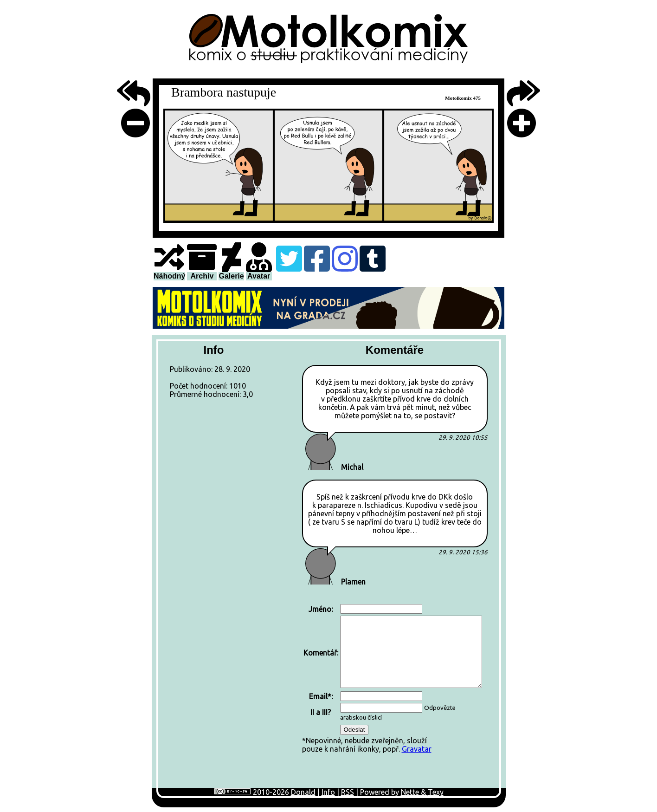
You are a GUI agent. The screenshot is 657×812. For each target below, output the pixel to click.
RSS (348, 792)
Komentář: (321, 653)
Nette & (414, 792)
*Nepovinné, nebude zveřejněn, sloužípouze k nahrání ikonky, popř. (393, 678)
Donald (303, 792)
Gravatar (417, 749)
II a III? (321, 712)
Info (328, 792)
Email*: (321, 696)
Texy (436, 792)
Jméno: (321, 609)
